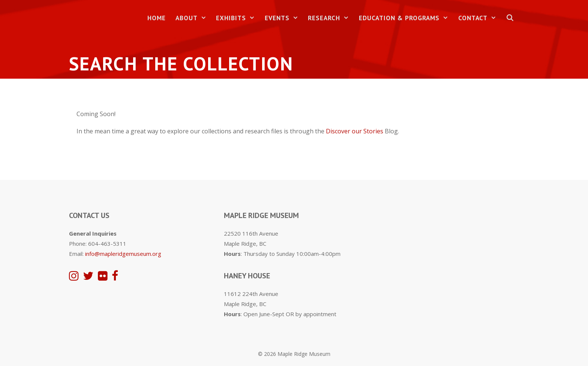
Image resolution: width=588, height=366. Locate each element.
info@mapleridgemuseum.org (123, 254)
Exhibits (238, 18)
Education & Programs (406, 18)
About (193, 18)
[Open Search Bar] (510, 18)
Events (284, 18)
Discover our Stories (355, 131)
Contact (480, 18)
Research (331, 18)
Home (157, 18)
